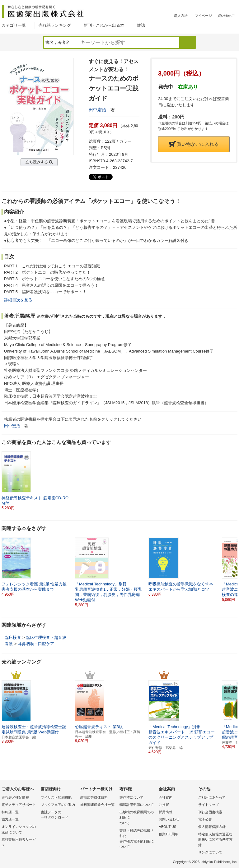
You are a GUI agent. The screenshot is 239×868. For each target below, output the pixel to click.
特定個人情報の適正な (216, 840)
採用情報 (166, 812)
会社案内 (166, 797)
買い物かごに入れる (194, 144)
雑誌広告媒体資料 (94, 797)
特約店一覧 (10, 812)
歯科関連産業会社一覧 (97, 805)
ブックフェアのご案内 (58, 805)
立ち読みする (37, 162)
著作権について (131, 797)
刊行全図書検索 (210, 812)
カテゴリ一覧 (14, 25)
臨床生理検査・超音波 (46, 637)
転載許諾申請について (137, 805)
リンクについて (210, 852)
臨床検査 (13, 637)
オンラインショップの (20, 830)
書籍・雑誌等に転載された (138, 839)
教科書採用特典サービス (19, 842)
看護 (9, 644)
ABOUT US (167, 827)
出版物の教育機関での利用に (138, 818)
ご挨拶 (164, 805)
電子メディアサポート (19, 805)
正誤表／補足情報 (15, 797)
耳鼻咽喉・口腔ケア (36, 644)
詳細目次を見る (18, 300)
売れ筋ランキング (55, 25)
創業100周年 (168, 834)
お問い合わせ (169, 819)
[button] (233, 567)
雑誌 (141, 25)
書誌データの (59, 815)
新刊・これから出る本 (104, 25)
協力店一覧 (10, 819)
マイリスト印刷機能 (56, 797)
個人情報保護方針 (212, 827)
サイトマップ (209, 805)
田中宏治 (97, 110)
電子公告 (205, 819)
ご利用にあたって (212, 797)
